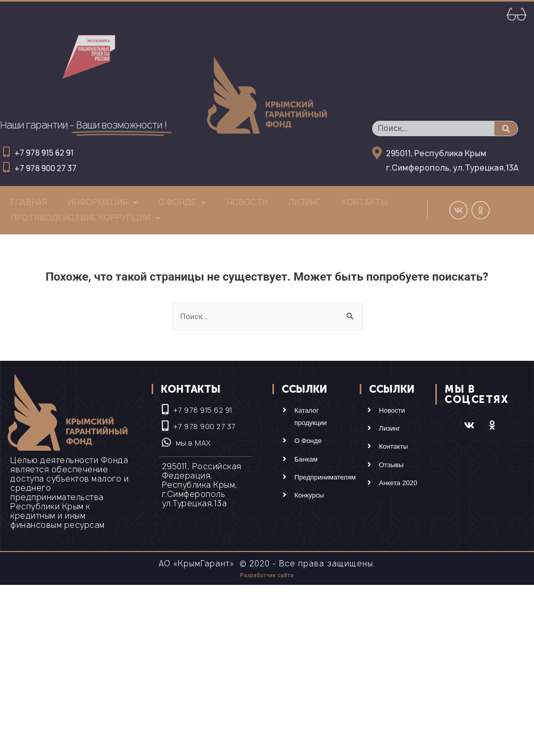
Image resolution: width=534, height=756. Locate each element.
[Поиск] (506, 128)
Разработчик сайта (267, 575)
